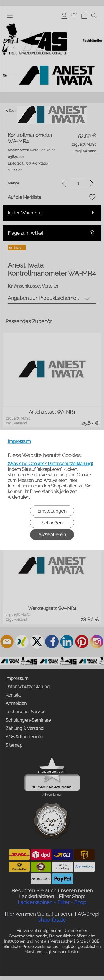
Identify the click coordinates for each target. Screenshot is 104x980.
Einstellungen (52, 511)
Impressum (19, 441)
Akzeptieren (52, 535)
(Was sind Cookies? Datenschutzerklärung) (50, 464)
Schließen (52, 523)
